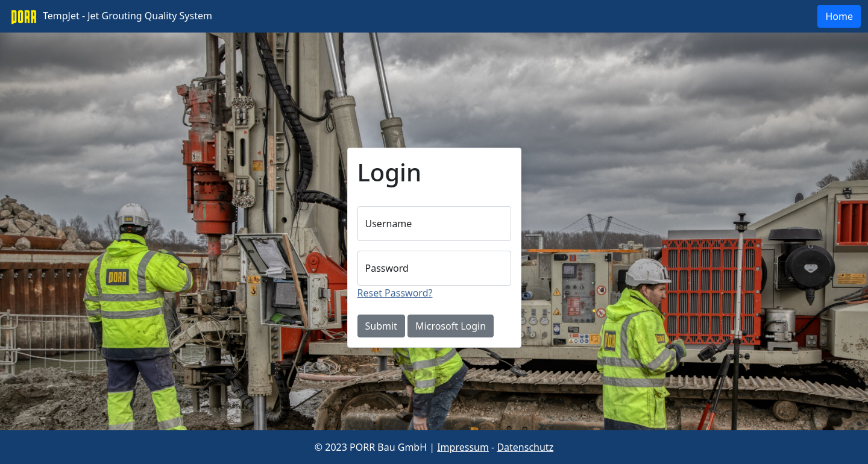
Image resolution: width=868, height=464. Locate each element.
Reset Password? (395, 293)
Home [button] (839, 16)
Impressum (463, 447)
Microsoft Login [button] (451, 326)
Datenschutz (525, 447)
